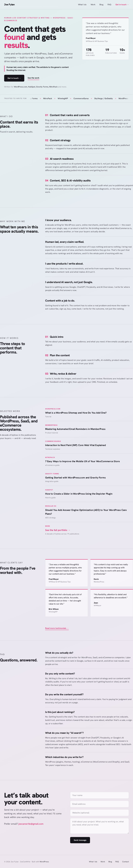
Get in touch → (122, 5)
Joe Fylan (9, 4)
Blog (101, 5)
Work (93, 5)
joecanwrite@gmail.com (31, 824)
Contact (126, 862)
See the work (33, 78)
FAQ (109, 5)
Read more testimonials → (57, 628)
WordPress (44, 862)
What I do (82, 5)
